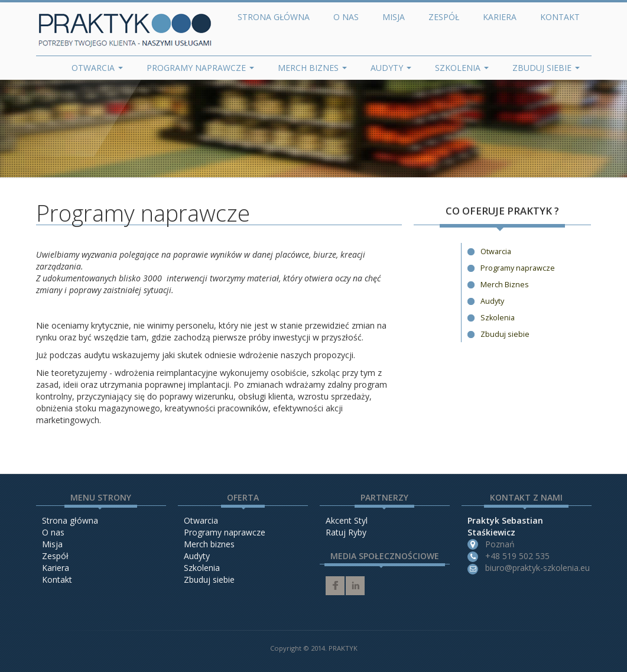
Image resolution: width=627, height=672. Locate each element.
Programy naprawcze (200, 68)
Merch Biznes (312, 68)
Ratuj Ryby (346, 532)
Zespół (444, 17)
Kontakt (560, 17)
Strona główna (274, 17)
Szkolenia (462, 68)
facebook (335, 586)
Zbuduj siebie (546, 68)
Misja (394, 17)
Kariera (500, 17)
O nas (346, 17)
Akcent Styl (347, 520)
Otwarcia (97, 68)
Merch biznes (209, 544)
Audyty (391, 68)
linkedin (355, 586)
